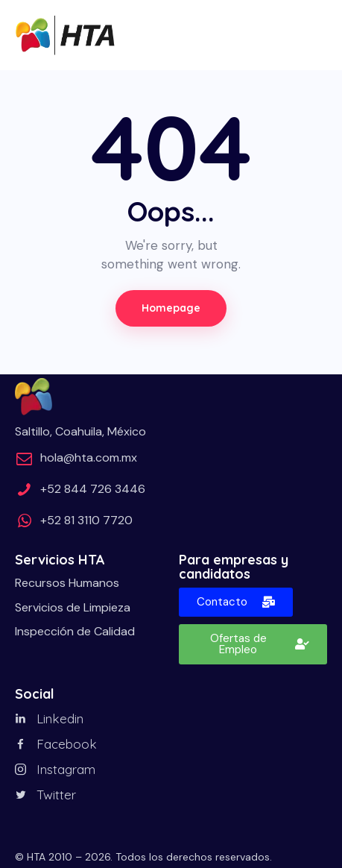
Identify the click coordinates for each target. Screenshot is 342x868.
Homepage (171, 308)
